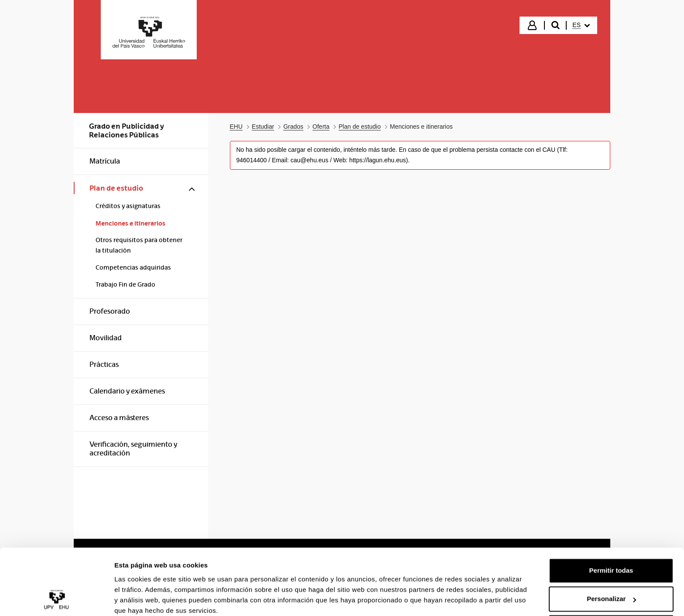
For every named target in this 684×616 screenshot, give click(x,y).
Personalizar (611, 563)
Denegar (611, 592)
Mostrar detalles (140, 599)
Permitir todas (611, 535)
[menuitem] (581, 25)
